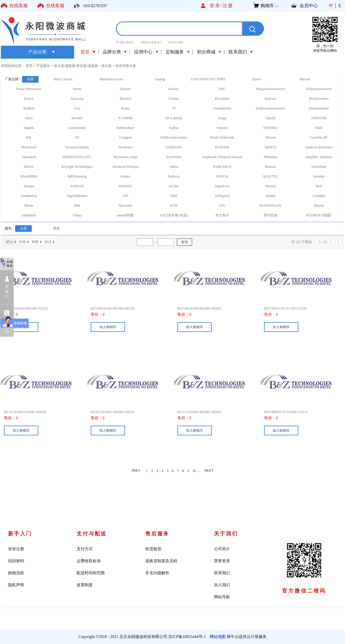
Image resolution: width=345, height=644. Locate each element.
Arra (77, 108)
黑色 (56, 228)
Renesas (270, 167)
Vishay (77, 215)
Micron (270, 137)
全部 (30, 79)
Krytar (125, 108)
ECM (174, 206)
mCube (174, 186)
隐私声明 (16, 585)
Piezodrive (222, 99)
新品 (48, 242)
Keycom (270, 99)
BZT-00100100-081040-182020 (199, 308)
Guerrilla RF (319, 137)
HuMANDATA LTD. (77, 157)
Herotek (77, 118)
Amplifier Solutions (319, 157)
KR (29, 137)
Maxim (319, 206)
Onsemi (222, 128)
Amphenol (29, 215)
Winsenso (270, 157)
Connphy (319, 196)
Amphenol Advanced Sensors (222, 157)
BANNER (222, 147)
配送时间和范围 (91, 573)
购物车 (267, 6)
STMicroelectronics (174, 137)
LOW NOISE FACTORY (208, 79)
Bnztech (125, 99)
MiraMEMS (29, 176)
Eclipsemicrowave (319, 89)
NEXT (209, 471)
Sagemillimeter (77, 196)
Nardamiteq (29, 196)
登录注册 (16, 549)
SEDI (319, 128)
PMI (77, 206)
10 (194, 471)
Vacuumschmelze (77, 147)
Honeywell (29, 147)
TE (77, 137)
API (125, 196)
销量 (35, 242)
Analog (160, 79)
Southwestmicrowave (270, 108)
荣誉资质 (222, 561)
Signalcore (222, 186)
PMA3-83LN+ (151, 42)
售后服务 (157, 534)
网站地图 (217, 637)
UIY (222, 206)
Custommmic (77, 128)
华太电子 (222, 215)
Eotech (29, 99)
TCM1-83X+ (125, 42)
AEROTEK (319, 118)
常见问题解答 (157, 573)
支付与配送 (92, 534)
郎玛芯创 (271, 215)
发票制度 (85, 585)
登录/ (216, 6)
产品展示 (43, 66)
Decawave (126, 147)
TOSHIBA (271, 128)
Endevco (174, 176)
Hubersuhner (126, 128)
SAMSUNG (174, 147)
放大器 (106, 66)
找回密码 (16, 561)
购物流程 (16, 573)
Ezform (174, 99)
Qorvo (256, 79)
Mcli (319, 186)
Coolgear (126, 137)
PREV (136, 471)
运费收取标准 (89, 561)
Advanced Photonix (125, 167)
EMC (222, 89)
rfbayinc (126, 89)
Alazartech (29, 157)
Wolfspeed (222, 196)
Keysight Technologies (77, 167)
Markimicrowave (111, 79)
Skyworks (125, 206)
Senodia (319, 176)
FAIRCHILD (222, 167)
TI (174, 108)
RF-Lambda (174, 118)
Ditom (29, 206)
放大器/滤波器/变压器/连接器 (76, 66)
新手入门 (20, 534)
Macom (305, 79)
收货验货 (153, 549)
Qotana (270, 196)
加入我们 (222, 585)
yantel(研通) (125, 215)
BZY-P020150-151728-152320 (285, 308)
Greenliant (319, 167)
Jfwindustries (222, 108)
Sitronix (270, 186)
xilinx (29, 118)
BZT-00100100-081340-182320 (113, 308)
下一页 (338, 242)
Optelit (270, 118)
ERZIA (29, 167)
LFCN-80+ (176, 42)
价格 (22, 242)
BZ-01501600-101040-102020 (25, 412)
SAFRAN (77, 186)
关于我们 (226, 534)
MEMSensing (77, 176)
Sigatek (29, 128)
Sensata (29, 186)
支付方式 (85, 549)
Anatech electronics (319, 147)
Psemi (77, 89)
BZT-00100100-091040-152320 (26, 308)
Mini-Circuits (63, 79)
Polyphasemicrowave (270, 89)
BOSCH (222, 176)
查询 (185, 242)
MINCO (270, 147)
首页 (85, 52)
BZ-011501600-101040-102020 (113, 412)
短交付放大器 (126, 66)
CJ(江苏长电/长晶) (174, 215)
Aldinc (174, 167)
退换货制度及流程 (161, 561)
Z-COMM (125, 118)
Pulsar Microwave (29, 89)
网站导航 (222, 597)
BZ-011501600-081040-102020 (199, 412)
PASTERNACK (271, 206)
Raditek (29, 108)
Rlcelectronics (319, 99)
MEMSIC (125, 186)
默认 (9, 242)
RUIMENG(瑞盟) (319, 215)
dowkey (174, 89)
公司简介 (222, 549)
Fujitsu (174, 128)
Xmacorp (77, 99)
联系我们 (222, 573)
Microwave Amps (126, 157)
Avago (222, 118)
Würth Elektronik (222, 137)
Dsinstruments (319, 108)
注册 (228, 6)
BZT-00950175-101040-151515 (286, 412)
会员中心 (309, 6)
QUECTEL (270, 176)
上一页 (331, 242)
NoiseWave (174, 157)
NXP (174, 196)
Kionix (125, 176)
